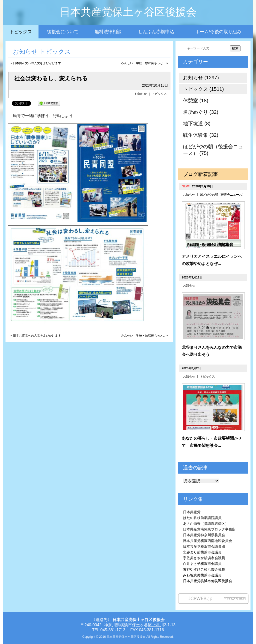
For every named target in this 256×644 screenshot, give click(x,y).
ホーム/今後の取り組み (218, 32)
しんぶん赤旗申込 (156, 32)
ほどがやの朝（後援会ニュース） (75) (213, 150)
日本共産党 (192, 512)
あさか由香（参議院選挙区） (206, 523)
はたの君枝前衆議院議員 (202, 518)
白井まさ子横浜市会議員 (202, 564)
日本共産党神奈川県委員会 (204, 535)
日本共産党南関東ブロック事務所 (209, 529)
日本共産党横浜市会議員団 (204, 546)
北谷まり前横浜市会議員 (202, 552)
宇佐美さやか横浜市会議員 (204, 558)
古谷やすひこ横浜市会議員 (204, 569)
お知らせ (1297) (201, 78)
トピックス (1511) (203, 89)
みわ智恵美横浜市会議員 (202, 575)
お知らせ (141, 94)
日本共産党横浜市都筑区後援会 (207, 581)
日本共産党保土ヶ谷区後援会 (128, 12)
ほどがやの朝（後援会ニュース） (222, 195)
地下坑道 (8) (197, 124)
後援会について (63, 32)
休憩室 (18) (196, 101)
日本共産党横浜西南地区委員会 (207, 541)
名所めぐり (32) (201, 112)
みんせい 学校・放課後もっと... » (144, 63)
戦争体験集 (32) (201, 135)
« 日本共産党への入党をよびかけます (36, 63)
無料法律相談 (108, 32)
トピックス (21, 32)
